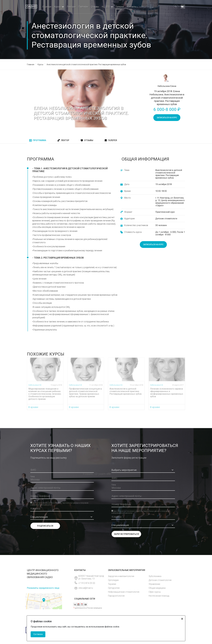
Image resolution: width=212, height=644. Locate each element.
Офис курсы (155, 592)
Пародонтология (116, 596)
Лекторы (71, 7)
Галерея (120, 7)
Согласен (38, 634)
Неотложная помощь (159, 596)
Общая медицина (157, 588)
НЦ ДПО (106, 7)
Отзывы (95, 7)
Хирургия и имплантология (121, 576)
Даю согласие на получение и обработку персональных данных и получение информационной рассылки (59, 503)
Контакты (131, 7)
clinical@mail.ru (86, 588)
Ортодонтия (114, 588)
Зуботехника (155, 576)
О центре (47, 7)
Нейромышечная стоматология (124, 592)
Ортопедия (113, 580)
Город (32, 476)
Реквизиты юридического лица (43, 588)
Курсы (58, 7)
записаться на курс (167, 118)
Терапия (112, 584)
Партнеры (83, 7)
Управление (154, 584)
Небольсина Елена (167, 86)
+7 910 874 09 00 (87, 583)
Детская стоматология (160, 580)
